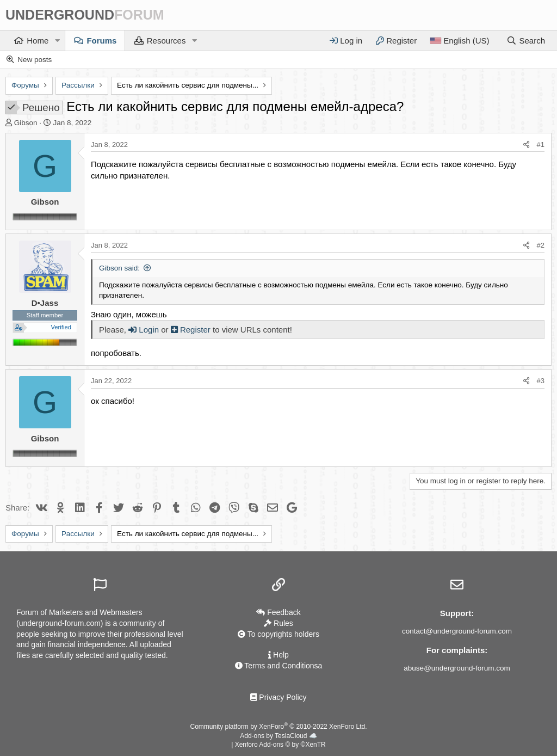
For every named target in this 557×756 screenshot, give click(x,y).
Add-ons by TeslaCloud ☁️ (278, 736)
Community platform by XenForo (279, 727)
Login (144, 330)
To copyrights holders (278, 634)
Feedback (278, 612)
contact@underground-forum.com (457, 631)
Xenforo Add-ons (280, 745)
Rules (278, 623)
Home (38, 41)
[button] (57, 41)
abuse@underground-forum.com (457, 668)
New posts (35, 60)
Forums (101, 41)
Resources (166, 41)
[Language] (459, 41)
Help (278, 655)
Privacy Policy (278, 697)
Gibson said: (119, 268)
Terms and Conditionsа (279, 666)
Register (192, 330)
